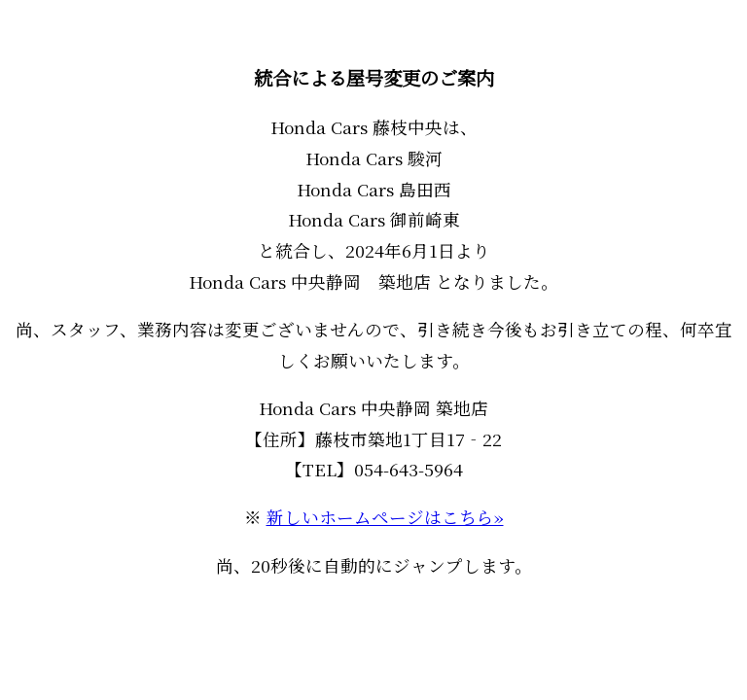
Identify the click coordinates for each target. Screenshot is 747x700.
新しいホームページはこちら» (385, 517)
